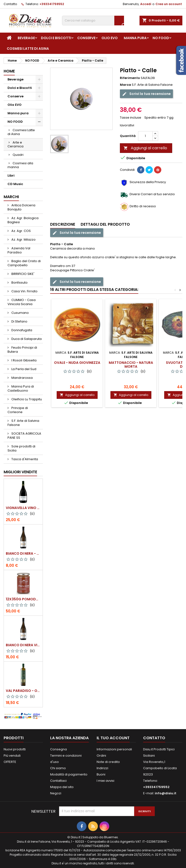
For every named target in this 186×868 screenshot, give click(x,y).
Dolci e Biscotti (56, 38)
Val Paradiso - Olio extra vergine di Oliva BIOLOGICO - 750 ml (23, 691)
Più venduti (12, 756)
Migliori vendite (20, 472)
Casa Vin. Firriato (24, 291)
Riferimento (130, 78)
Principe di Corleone (18, 410)
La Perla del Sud (23, 369)
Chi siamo (58, 768)
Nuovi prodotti (15, 749)
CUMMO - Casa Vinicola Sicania (22, 302)
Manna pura (135, 38)
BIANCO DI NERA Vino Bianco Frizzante (23, 645)
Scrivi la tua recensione (146, 94)
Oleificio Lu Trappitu (26, 399)
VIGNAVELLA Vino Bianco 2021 (23, 508)
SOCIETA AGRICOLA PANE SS (24, 436)
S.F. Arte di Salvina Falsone (23, 423)
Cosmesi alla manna (20, 165)
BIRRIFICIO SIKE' (23, 274)
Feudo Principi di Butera (22, 350)
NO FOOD (161, 38)
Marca (125, 85)
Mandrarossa (22, 378)
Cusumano (20, 313)
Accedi (146, 4)
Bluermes (111, 837)
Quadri (18, 155)
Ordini (101, 756)
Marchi (11, 197)
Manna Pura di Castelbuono (21, 388)
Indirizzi (102, 768)
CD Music (15, 184)
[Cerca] (93, 21)
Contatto (10, 4)
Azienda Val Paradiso (19, 250)
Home (9, 71)
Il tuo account (113, 738)
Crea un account (169, 4)
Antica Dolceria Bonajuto (21, 207)
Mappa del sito (62, 787)
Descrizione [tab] (63, 224)
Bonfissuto (19, 283)
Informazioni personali (114, 749)
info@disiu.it (166, 793)
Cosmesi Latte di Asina (28, 49)
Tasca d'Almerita (24, 459)
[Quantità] (145, 136)
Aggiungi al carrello (145, 148)
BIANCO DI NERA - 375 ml (23, 553)
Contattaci (58, 781)
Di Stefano (19, 321)
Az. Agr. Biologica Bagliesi (23, 220)
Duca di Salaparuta (26, 339)
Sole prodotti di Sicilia (21, 448)
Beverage (26, 38)
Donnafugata (21, 330)
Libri (11, 176)
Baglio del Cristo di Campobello (24, 263)
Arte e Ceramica (15, 144)
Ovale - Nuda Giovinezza (77, 363)
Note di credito (108, 762)
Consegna (58, 749)
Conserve (86, 38)
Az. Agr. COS (21, 231)
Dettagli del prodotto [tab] (105, 224)
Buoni (101, 774)
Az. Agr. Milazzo (23, 240)
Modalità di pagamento (69, 774)
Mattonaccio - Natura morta (131, 365)
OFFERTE (10, 762)
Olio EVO (110, 38)
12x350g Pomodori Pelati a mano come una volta (23, 599)
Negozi (56, 793)
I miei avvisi (105, 781)
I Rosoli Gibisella (24, 360)
